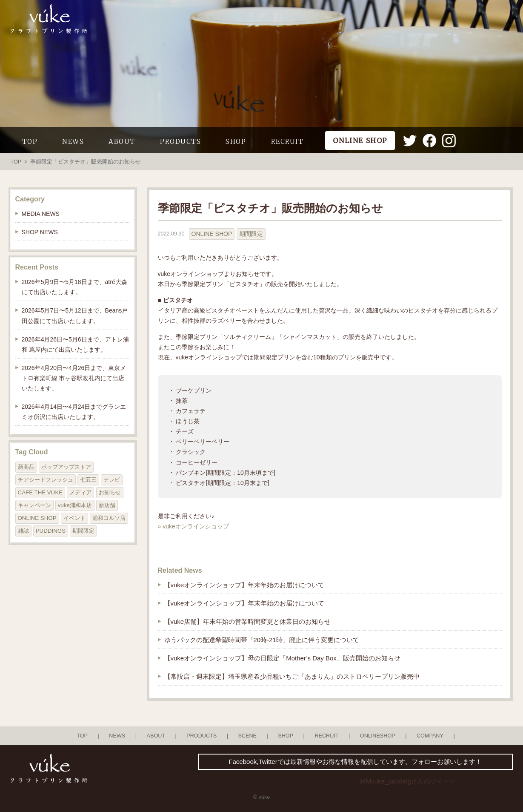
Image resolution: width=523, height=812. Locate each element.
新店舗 (107, 505)
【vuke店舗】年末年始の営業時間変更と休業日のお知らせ (248, 621)
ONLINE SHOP (212, 234)
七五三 (88, 480)
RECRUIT (287, 142)
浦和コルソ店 (109, 518)
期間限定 (251, 234)
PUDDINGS (51, 531)
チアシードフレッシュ (46, 480)
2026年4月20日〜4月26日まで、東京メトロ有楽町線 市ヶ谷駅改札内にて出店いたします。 (74, 378)
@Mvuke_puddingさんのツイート (408, 781)
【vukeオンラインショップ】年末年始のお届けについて (244, 585)
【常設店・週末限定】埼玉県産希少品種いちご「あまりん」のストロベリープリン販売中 (292, 676)
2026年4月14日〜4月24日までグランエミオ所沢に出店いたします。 (74, 412)
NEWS (73, 142)
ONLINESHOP (378, 736)
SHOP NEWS (40, 232)
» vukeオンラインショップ (193, 526)
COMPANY (430, 736)
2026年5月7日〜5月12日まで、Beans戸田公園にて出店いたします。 (75, 316)
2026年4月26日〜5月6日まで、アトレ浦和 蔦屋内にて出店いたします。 (75, 344)
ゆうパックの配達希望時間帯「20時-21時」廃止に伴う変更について (262, 640)
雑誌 (23, 531)
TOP (30, 142)
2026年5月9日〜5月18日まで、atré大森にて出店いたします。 (74, 287)
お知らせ (110, 492)
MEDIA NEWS (41, 214)
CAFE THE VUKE (40, 492)
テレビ (112, 480)
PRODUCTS (180, 142)
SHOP (236, 142)
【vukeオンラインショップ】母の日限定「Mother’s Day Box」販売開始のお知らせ (282, 658)
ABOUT (122, 142)
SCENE (248, 736)
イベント (74, 518)
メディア (80, 492)
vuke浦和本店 (75, 505)
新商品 (26, 467)
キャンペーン (34, 505)
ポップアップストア (66, 467)
